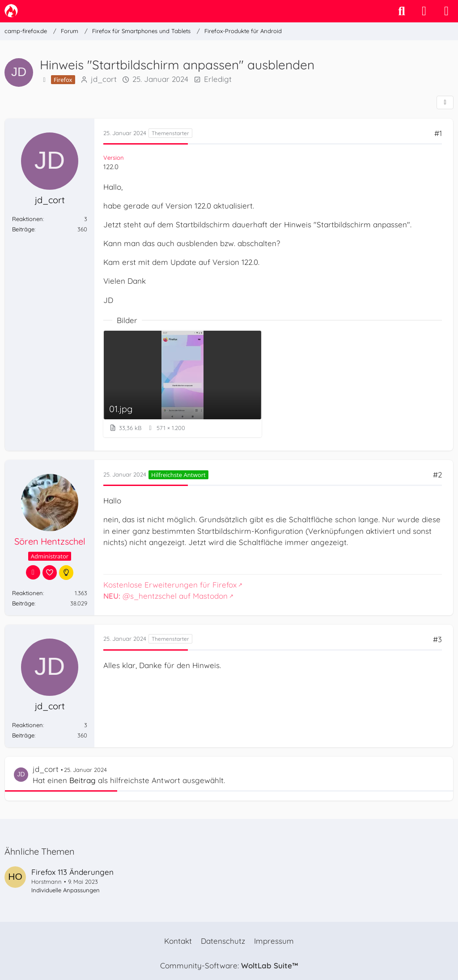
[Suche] (402, 11)
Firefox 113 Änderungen (72, 872)
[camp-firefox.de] (11, 11)
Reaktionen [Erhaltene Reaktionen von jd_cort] (28, 219)
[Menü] (446, 11)
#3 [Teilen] (437, 639)
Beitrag (83, 780)
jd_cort (104, 79)
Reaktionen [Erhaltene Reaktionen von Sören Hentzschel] (28, 593)
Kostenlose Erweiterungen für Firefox (170, 585)
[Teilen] (445, 102)
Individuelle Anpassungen (66, 890)
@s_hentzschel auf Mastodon (165, 596)
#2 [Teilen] (437, 475)
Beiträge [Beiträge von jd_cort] (23, 229)
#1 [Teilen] (438, 133)
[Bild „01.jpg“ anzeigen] (182, 384)
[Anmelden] (424, 11)
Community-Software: (229, 965)
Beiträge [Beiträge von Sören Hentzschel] (23, 603)
